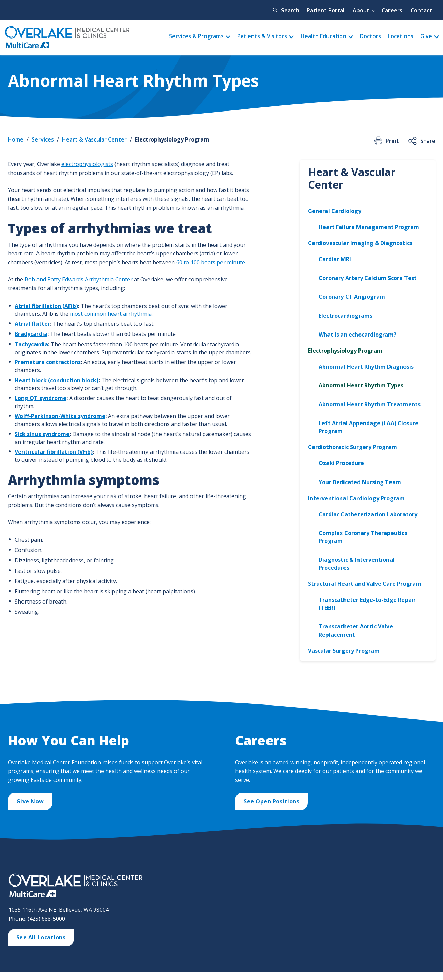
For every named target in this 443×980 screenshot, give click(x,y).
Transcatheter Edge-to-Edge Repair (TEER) (367, 604)
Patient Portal (326, 10)
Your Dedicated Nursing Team (360, 482)
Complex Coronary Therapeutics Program (363, 537)
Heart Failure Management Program (369, 227)
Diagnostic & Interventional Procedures (357, 563)
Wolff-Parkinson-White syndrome (60, 416)
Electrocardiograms (346, 316)
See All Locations (41, 937)
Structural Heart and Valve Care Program (365, 584)
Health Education (323, 36)
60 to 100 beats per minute (211, 262)
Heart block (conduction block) (57, 380)
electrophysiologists (87, 164)
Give (426, 36)
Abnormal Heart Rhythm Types (361, 385)
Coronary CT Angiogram (352, 297)
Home (16, 139)
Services (43, 139)
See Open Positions (271, 801)
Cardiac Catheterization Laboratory (368, 514)
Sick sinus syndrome (42, 434)
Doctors (370, 36)
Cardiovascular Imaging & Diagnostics (360, 243)
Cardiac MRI (335, 259)
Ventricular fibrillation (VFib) (54, 452)
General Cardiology (335, 211)
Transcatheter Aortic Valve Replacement (356, 630)
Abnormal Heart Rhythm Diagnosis (366, 367)
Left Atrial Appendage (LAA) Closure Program (369, 427)
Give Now (30, 801)
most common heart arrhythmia (111, 314)
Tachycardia (31, 344)
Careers (392, 10)
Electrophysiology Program (172, 139)
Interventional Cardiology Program (356, 498)
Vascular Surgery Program (344, 651)
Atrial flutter (32, 324)
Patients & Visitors (262, 36)
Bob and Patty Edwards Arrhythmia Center (79, 279)
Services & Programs (196, 36)
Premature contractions (48, 362)
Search (290, 10)
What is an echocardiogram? (357, 335)
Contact (421, 10)
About (361, 10)
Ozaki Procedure (341, 463)
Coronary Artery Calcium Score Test (368, 278)
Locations (401, 36)
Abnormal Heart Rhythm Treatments (370, 404)
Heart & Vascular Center (94, 139)
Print (386, 141)
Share (421, 141)
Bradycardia (31, 334)
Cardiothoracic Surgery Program (353, 447)
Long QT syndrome (41, 398)
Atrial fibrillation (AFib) (46, 306)
